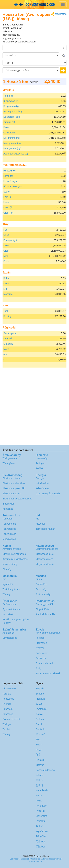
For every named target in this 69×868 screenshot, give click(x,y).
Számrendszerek (45, 663)
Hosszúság (42, 458)
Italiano (40, 775)
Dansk (39, 724)
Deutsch (40, 729)
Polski (39, 801)
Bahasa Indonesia (45, 770)
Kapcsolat (25, 859)
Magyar (40, 765)
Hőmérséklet (43, 483)
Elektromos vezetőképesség (17, 499)
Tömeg (6, 594)
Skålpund (8, 344)
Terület (39, 468)
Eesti (38, 739)
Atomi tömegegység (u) (16, 154)
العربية (39, 704)
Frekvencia (42, 643)
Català (39, 714)
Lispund (8, 339)
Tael (6, 311)
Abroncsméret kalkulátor (49, 633)
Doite (6, 261)
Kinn (6, 289)
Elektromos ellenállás (14, 483)
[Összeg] (34, 48)
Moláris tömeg (10, 564)
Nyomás (40, 648)
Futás (39, 579)
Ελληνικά (41, 734)
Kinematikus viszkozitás (15, 559)
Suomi (39, 745)
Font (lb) (8, 197)
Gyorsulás (41, 584)
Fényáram (8, 519)
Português (41, 806)
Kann (6, 284)
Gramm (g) (9, 122)
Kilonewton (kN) (12, 101)
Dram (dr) (8, 207)
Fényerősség (9, 529)
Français (40, 699)
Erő (4, 579)
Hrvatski (40, 760)
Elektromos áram (11, 478)
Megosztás (59, 14)
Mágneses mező (45, 559)
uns (5, 354)
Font (6, 230)
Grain (6, 251)
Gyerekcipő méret (12, 609)
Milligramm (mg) (12, 138)
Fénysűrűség (9, 534)
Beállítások (14, 859)
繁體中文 (41, 846)
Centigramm (10, 133)
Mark (6, 349)
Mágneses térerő (45, 564)
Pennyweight (10, 240)
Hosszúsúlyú (10, 181)
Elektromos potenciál (14, 488)
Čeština (40, 719)
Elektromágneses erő (47, 549)
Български (42, 709)
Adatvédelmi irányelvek (51, 859)
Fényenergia (9, 524)
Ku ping (7, 316)
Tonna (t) (8, 96)
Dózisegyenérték (45, 604)
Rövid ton (8, 176)
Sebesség (41, 589)
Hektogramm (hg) (13, 112)
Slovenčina (42, 816)
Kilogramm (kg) (11, 106)
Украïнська (42, 831)
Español (40, 694)
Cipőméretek (9, 604)
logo (34, 4)
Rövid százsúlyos (13, 186)
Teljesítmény (42, 488)
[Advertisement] (45, 31)
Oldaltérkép (35, 859)
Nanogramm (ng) (12, 148)
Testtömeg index (11, 589)
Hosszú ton (10, 171)
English (40, 689)
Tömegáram (9, 463)
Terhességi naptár (45, 529)
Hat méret (8, 614)
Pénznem (41, 658)
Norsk (39, 796)
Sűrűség (7, 569)
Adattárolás (9, 633)
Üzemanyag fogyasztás (48, 494)
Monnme (8, 294)
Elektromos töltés (12, 494)
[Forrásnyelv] (31, 55)
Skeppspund (10, 333)
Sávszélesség (10, 638)
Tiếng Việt (41, 836)
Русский (40, 811)
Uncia (6, 202)
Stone (7, 192)
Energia (40, 478)
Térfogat (40, 463)
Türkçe (39, 826)
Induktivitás (8, 504)
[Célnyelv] (34, 63)
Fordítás (40, 638)
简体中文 (41, 841)
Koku (6, 278)
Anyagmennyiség (12, 549)
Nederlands (42, 790)
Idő (37, 519)
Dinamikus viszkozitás (14, 554)
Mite (6, 256)
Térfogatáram (10, 458)
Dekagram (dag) (12, 117)
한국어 (39, 785)
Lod (5, 360)
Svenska (40, 821)
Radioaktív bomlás (46, 614)
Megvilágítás (9, 539)
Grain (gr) (8, 213)
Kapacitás (8, 509)
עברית (39, 750)
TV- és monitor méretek (48, 673)
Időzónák (41, 524)
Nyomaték (8, 584)
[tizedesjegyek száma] (31, 70)
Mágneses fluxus (45, 554)
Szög (39, 668)
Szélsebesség (43, 594)
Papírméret (42, 653)
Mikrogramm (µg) (12, 143)
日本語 (39, 780)
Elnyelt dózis (43, 609)
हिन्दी (38, 755)
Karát (6, 127)
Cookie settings (36, 861)
